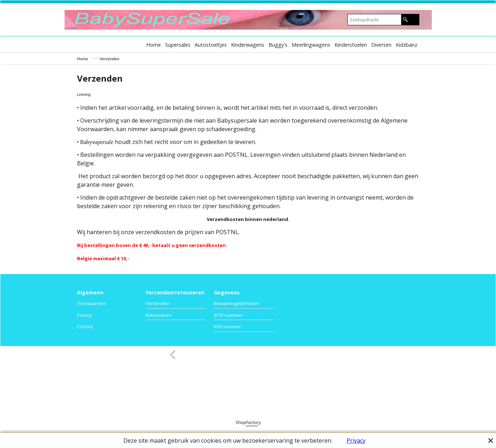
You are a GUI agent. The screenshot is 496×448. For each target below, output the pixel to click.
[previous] (174, 355)
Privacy (356, 441)
